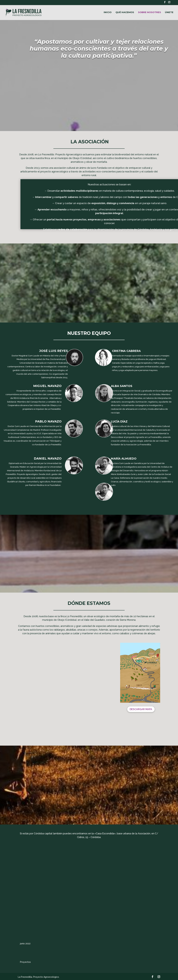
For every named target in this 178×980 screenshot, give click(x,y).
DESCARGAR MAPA (141, 709)
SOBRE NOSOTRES (149, 12)
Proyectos (25, 962)
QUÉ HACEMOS (125, 12)
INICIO (108, 12)
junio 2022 (25, 944)
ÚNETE (169, 12)
